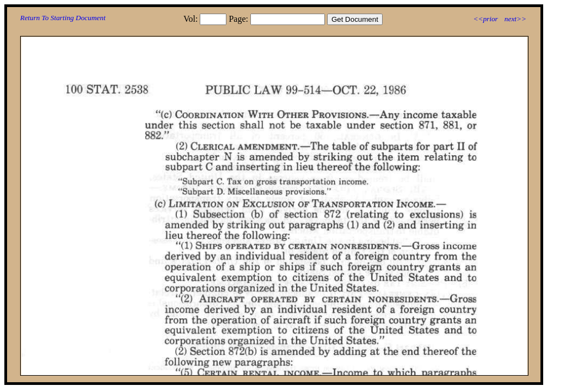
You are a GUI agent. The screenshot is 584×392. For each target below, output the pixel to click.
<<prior (485, 19)
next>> (515, 19)
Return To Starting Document (63, 18)
